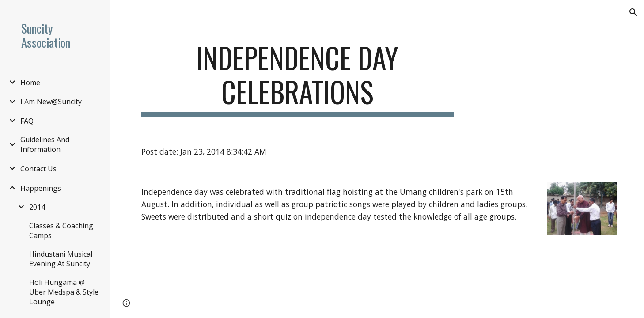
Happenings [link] (41, 188)
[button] (633, 12)
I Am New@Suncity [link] (51, 102)
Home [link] (30, 83)
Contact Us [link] (38, 169)
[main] (297, 79)
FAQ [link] (27, 121)
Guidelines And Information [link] (45, 144)
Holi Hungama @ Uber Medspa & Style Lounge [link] (64, 292)
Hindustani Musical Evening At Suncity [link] (61, 259)
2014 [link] (37, 207)
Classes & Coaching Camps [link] (61, 231)
